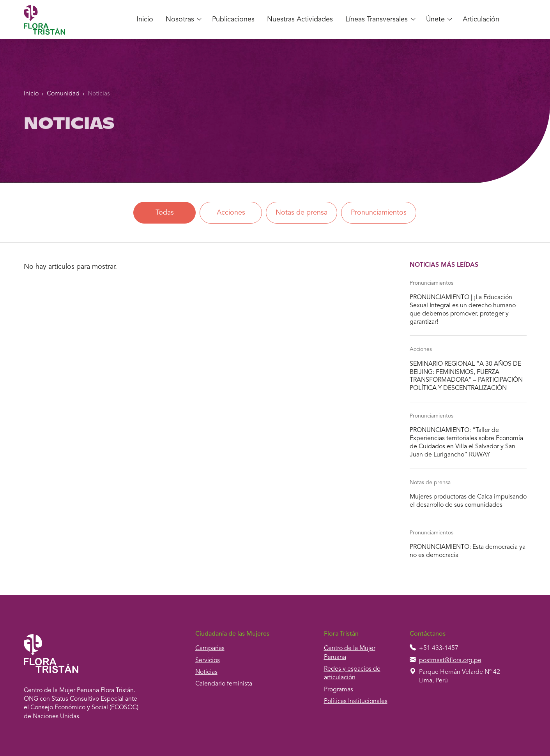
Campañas (210, 649)
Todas (165, 213)
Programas (339, 690)
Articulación (481, 19)
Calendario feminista (224, 684)
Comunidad (63, 94)
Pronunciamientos (379, 213)
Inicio (145, 19)
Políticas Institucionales (356, 701)
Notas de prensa (302, 213)
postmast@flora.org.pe (450, 661)
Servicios (208, 661)
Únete (435, 19)
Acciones (231, 213)
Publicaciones (233, 19)
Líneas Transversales (377, 19)
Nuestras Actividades (300, 19)
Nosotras (180, 19)
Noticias (99, 94)
